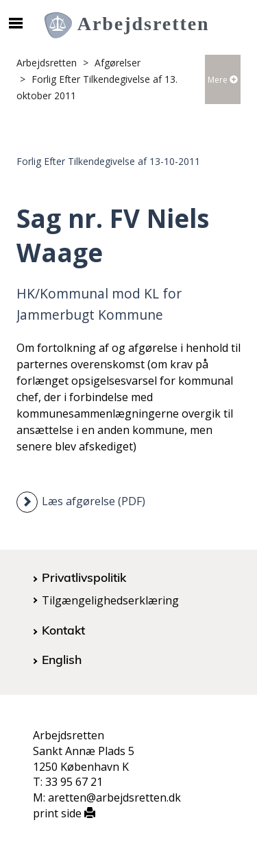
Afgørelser (118, 63)
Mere (223, 80)
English (62, 659)
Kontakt (63, 630)
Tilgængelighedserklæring (110, 600)
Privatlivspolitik (84, 577)
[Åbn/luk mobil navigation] (15, 23)
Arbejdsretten (47, 63)
